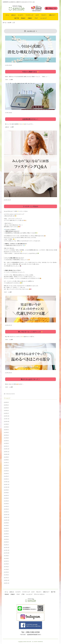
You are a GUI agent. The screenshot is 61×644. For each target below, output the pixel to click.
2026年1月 (6, 413)
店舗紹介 (30, 18)
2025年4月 (6, 438)
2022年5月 (6, 534)
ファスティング (29, 15)
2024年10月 (7, 454)
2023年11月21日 (7, 200)
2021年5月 (6, 567)
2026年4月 (6, 405)
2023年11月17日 (8, 325)
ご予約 (23, 594)
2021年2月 (6, 575)
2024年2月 (6, 476)
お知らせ (13, 15)
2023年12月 (7, 482)
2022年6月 (6, 531)
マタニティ (44, 15)
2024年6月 (6, 465)
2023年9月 (6, 490)
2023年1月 (6, 512)
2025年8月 (6, 427)
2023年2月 (6, 509)
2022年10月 (7, 520)
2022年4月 (6, 537)
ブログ (36, 18)
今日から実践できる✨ (31, 72)
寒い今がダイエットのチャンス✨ (30, 332)
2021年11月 (7, 550)
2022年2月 (6, 542)
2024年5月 (6, 468)
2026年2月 (6, 411)
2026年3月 (6, 408)
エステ (37, 15)
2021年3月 (6, 572)
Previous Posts (11, 394)
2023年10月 (7, 487)
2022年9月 (6, 523)
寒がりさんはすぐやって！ (30, 379)
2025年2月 (6, 443)
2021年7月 (6, 561)
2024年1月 (6, 479)
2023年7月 (6, 495)
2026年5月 (6, 402)
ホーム (7, 15)
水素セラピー (52, 15)
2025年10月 (7, 421)
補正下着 (17, 18)
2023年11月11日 (8, 373)
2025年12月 (7, 416)
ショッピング (43, 18)
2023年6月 (6, 498)
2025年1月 (6, 446)
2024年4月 (6, 471)
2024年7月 (6, 463)
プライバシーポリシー (39, 594)
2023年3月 (6, 506)
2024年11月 (7, 452)
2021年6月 (6, 564)
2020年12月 (7, 580)
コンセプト (21, 15)
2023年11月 (7, 485)
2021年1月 (6, 578)
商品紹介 (23, 18)
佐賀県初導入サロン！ (30, 119)
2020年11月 (7, 583)
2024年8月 (6, 460)
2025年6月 (6, 432)
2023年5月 (6, 501)
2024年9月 (6, 457)
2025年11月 (7, 419)
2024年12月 (7, 449)
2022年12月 (7, 515)
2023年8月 (6, 493)
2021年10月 (7, 553)
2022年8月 (6, 526)
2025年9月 (6, 424)
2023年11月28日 (8, 65)
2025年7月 (6, 430)
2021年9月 (6, 556)
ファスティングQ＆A (31, 206)
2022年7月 (6, 528)
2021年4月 (6, 569)
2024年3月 (6, 474)
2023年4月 (6, 504)
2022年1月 (6, 545)
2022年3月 (6, 539)
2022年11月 (7, 517)
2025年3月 (6, 441)
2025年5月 (6, 435)
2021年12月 (7, 547)
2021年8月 (6, 558)
